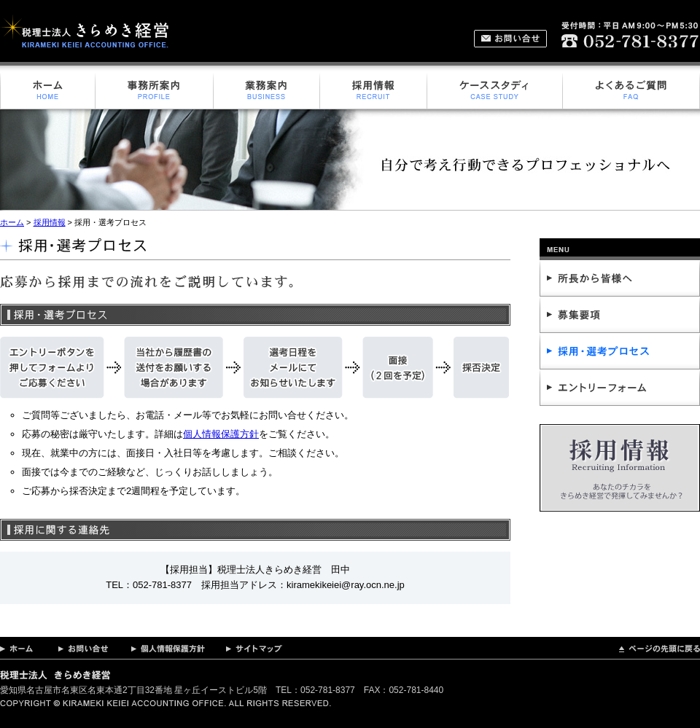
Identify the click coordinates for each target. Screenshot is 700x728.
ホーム (12, 222)
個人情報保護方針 (221, 434)
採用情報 (50, 222)
